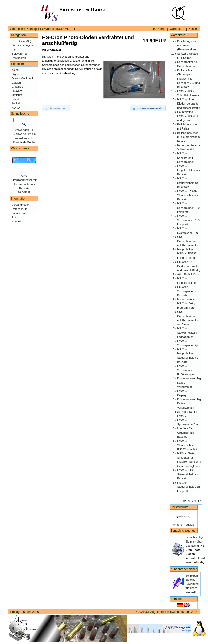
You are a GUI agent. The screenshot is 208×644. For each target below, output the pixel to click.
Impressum (18, 213)
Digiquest (17, 74)
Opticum (17, 95)
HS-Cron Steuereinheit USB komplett (189, 487)
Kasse (193, 29)
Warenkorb (177, 29)
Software (17, 54)
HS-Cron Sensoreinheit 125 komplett (188, 220)
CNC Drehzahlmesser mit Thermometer (188, 241)
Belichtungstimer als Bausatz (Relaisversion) (187, 45)
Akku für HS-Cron (188, 274)
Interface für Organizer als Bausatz (185, 433)
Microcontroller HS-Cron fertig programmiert (186, 304)
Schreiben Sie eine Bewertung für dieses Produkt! (192, 584)
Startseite (17, 29)
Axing (15, 70)
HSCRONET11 (65, 29)
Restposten (19, 58)
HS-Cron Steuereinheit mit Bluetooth (188, 183)
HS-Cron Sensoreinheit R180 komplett (186, 370)
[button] (148, 108)
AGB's (16, 217)
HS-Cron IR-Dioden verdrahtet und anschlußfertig (189, 266)
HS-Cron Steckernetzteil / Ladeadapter (187, 333)
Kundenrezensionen (184, 569)
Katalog (32, 29)
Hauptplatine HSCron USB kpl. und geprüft (188, 116)
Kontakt (16, 221)
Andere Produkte (184, 525)
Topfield (16, 103)
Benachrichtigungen (184, 531)
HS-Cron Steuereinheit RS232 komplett (187, 445)
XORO (16, 108)
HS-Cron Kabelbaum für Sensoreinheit (186, 158)
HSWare (46, 29)
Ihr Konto (159, 29)
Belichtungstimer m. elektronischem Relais (188, 137)
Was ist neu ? (20, 148)
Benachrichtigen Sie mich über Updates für (195, 550)
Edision (16, 83)
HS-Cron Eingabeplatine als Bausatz (189, 170)
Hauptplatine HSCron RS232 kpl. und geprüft (187, 254)
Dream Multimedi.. (23, 78)
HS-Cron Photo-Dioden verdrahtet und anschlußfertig (189, 104)
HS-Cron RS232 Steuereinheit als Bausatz (188, 195)
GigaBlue (17, 87)
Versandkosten (21, 205)
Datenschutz (19, 209)
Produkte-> (18, 41)
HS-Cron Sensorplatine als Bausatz (188, 291)
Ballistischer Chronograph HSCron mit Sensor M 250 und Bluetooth (189, 79)
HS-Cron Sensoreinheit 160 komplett (188, 208)
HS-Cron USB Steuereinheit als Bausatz (188, 474)
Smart (15, 99)
